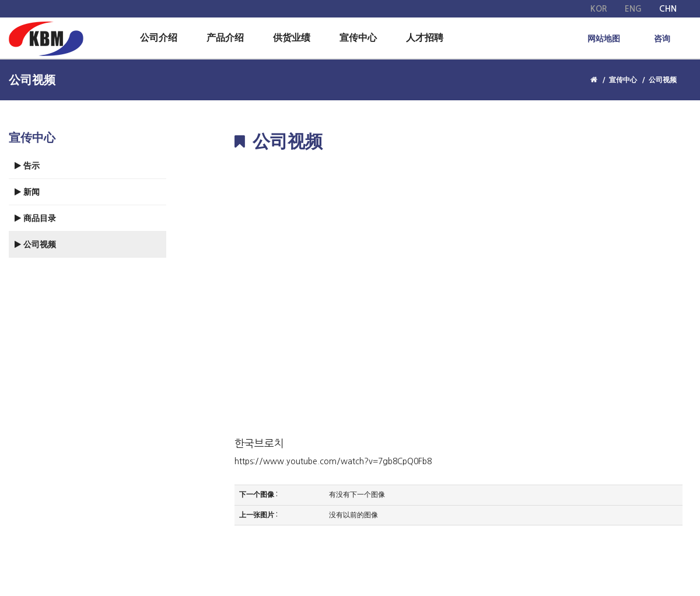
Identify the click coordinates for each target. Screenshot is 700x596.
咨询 (662, 38)
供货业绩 (292, 38)
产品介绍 (225, 38)
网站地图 (604, 38)
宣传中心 (358, 38)
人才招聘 (425, 38)
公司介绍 (159, 38)
